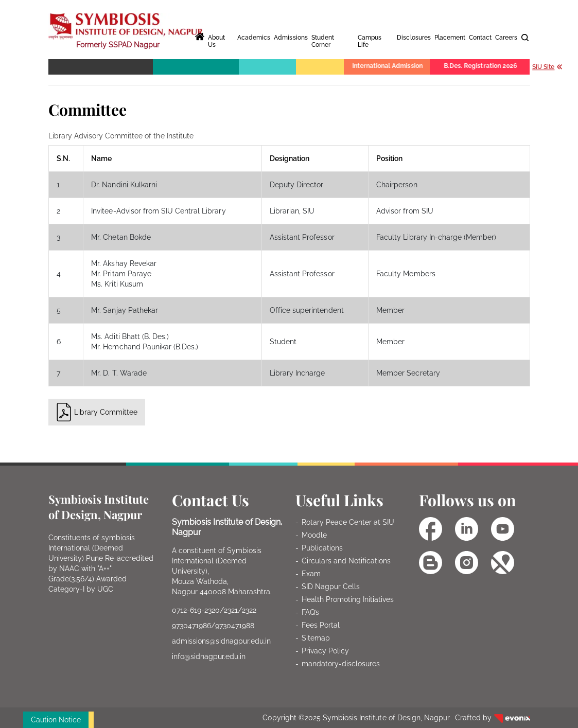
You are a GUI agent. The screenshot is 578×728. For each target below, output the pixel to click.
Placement (450, 38)
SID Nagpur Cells (331, 587)
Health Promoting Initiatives (348, 599)
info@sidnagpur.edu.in (209, 656)
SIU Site (548, 67)
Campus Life (370, 41)
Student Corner (323, 41)
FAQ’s (310, 612)
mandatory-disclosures (341, 664)
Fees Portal (321, 625)
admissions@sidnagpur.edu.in (222, 641)
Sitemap (316, 638)
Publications (322, 548)
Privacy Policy (325, 651)
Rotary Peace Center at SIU (348, 522)
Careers (506, 38)
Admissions (291, 38)
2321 (231, 610)
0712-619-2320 (196, 610)
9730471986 (191, 626)
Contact (480, 38)
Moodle (314, 535)
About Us (216, 41)
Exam (311, 574)
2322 (249, 610)
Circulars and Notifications (346, 561)
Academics (254, 38)
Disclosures (414, 38)
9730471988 (235, 626)
